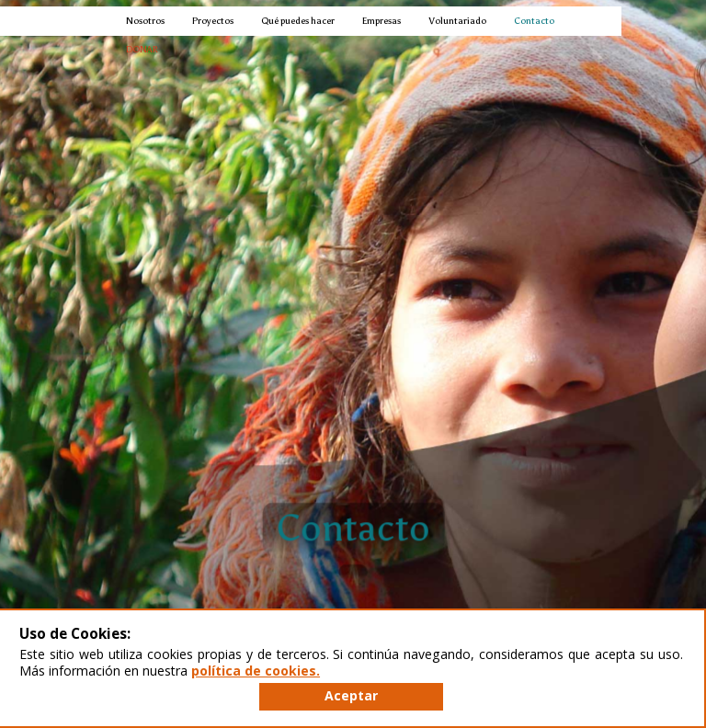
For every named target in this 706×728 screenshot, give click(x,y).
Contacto (534, 21)
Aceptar (351, 695)
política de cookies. (256, 671)
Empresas (381, 21)
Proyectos (213, 21)
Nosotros (145, 21)
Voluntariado (457, 21)
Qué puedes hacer (298, 21)
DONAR (142, 49)
